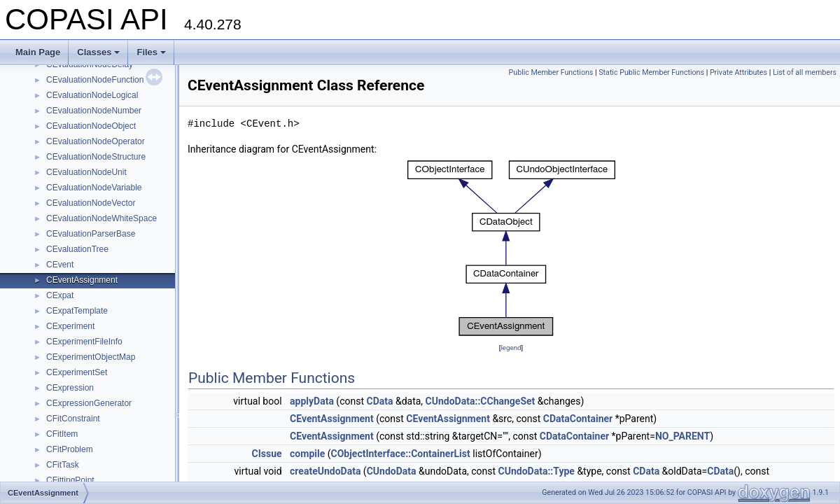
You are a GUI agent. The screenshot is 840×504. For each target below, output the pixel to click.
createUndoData (325, 471)
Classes (98, 52)
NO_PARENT (682, 436)
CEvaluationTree (77, 249)
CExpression (70, 388)
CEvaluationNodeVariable (94, 188)
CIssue (267, 454)
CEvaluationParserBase (91, 234)
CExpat (60, 295)
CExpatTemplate (77, 311)
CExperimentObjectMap (91, 357)
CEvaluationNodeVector (91, 203)
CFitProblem (70, 449)
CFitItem (62, 434)
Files (151, 52)
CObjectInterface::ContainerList (401, 454)
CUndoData (392, 471)
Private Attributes (738, 72)
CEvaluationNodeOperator (96, 141)
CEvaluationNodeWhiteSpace (101, 218)
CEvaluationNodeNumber (94, 111)
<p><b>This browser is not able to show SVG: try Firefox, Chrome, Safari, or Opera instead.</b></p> (511, 248)
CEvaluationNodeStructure (96, 157)
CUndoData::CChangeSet (481, 401)
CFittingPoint (70, 480)
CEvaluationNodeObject (91, 126)
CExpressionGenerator (89, 403)
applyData (312, 401)
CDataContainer (578, 419)
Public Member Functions (551, 72)
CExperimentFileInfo (84, 342)
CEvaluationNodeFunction (95, 80)
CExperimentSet (77, 372)
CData (379, 401)
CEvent (60, 265)
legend (511, 348)
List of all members (805, 72)
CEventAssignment (82, 280)
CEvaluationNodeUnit (86, 172)
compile (307, 454)
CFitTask (63, 465)
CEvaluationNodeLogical (92, 95)
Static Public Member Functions (651, 72)
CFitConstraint (73, 419)
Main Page (38, 52)
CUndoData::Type (537, 471)
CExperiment (70, 326)
